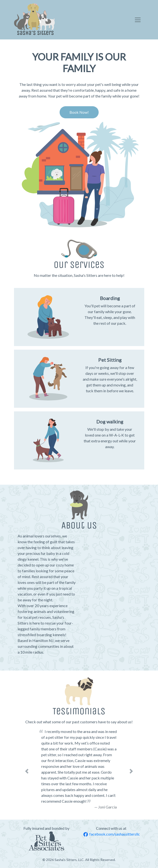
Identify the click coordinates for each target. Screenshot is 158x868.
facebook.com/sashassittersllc (112, 834)
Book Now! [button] (79, 112)
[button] (27, 771)
